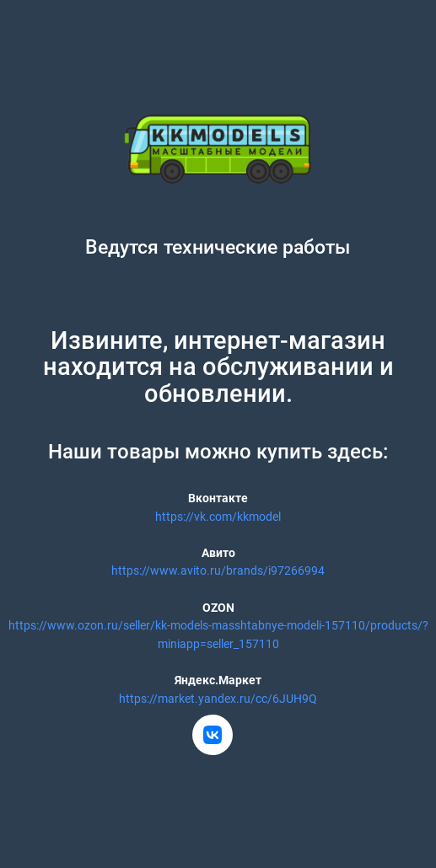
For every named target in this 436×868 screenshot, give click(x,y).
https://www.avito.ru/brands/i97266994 (218, 571)
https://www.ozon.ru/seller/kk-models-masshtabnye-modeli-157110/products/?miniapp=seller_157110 (218, 635)
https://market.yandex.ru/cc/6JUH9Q (218, 699)
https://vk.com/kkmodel (218, 517)
